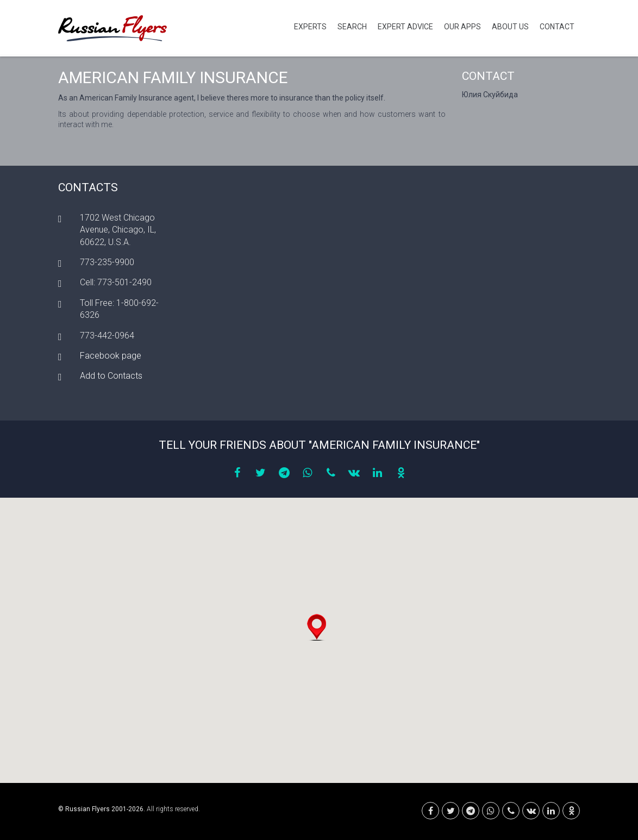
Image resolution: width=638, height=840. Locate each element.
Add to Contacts (111, 376)
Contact (557, 27)
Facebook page (111, 356)
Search (352, 27)
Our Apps (462, 27)
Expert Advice (405, 27)
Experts (310, 27)
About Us (510, 27)
